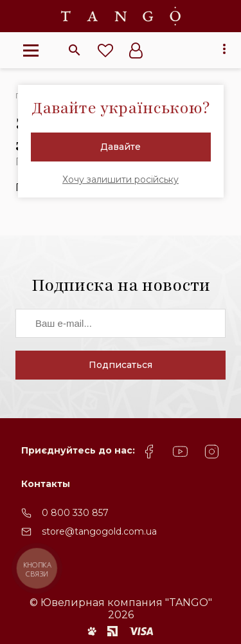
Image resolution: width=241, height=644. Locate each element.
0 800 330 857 (75, 513)
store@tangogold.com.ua (99, 531)
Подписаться (121, 365)
